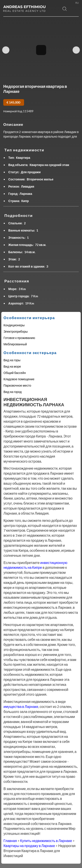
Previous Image (6, 50)
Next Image (76, 50)
